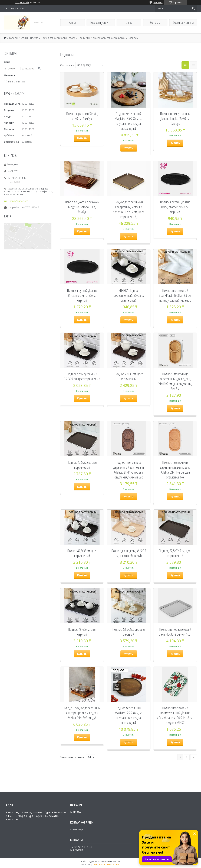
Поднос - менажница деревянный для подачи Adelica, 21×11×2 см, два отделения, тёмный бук (128, 470)
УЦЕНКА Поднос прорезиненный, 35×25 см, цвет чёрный (128, 295)
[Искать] (194, 8)
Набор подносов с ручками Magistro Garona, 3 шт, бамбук (82, 207)
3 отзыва (158, 2)
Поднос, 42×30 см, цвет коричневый (129, 376)
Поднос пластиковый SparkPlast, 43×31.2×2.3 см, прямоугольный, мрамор (175, 295)
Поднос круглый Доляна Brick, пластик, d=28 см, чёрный (175, 207)
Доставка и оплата (183, 22)
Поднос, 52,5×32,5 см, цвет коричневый (175, 553)
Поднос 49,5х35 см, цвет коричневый (82, 553)
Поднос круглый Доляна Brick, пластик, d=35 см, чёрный (82, 295)
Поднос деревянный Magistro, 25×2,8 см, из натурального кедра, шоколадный (129, 715)
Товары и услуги (99, 22)
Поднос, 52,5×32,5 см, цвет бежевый (129, 632)
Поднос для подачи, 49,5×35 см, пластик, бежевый (129, 553)
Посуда (34, 38)
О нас (129, 22)
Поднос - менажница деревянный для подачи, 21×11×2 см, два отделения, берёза (175, 381)
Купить (82, 138)
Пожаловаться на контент (106, 865)
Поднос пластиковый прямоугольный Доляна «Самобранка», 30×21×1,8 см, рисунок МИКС (175, 715)
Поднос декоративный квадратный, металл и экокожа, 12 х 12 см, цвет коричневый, (128, 209)
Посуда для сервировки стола (58, 38)
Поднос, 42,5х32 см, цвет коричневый (82, 465)
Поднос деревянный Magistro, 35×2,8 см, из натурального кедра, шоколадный (129, 121)
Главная (72, 22)
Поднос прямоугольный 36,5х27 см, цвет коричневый (82, 376)
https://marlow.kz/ (19, 201)
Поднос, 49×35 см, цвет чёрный (82, 632)
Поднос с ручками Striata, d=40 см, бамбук (82, 116)
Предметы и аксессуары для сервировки (102, 38)
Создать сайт (22, 2)
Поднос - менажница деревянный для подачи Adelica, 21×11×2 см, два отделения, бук (175, 470)
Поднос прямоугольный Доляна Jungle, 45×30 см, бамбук (175, 118)
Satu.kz (116, 861)
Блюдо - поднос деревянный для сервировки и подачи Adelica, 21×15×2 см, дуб (82, 713)
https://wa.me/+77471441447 (24, 207)
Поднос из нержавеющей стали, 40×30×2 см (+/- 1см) (175, 632)
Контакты (155, 22)
